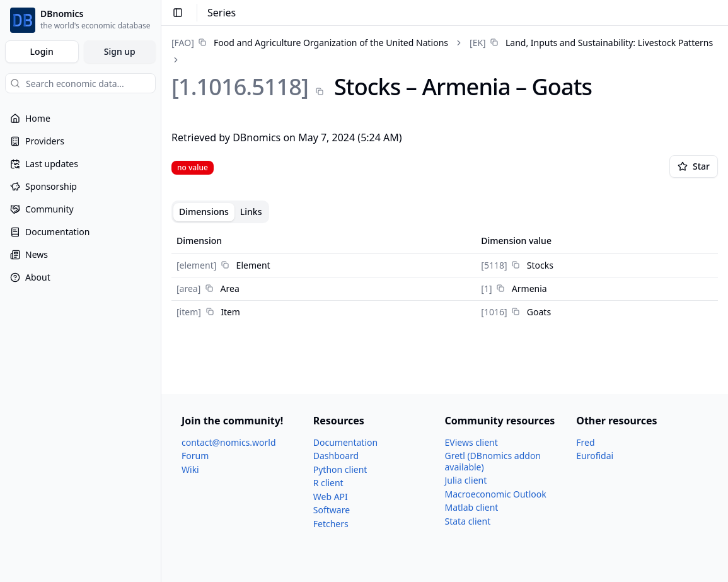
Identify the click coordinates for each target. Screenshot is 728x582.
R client (328, 483)
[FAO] (183, 43)
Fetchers (331, 524)
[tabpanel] (445, 276)
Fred (585, 442)
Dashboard (336, 456)
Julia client (466, 480)
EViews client (471, 442)
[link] (310, 43)
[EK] (478, 43)
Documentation (345, 442)
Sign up (120, 51)
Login (42, 51)
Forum (195, 456)
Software (332, 510)
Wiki (190, 469)
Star (694, 166)
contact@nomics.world (229, 442)
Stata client (468, 521)
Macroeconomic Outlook (496, 494)
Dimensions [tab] (204, 212)
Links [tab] (251, 212)
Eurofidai (595, 456)
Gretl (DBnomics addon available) (493, 461)
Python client (340, 469)
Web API (331, 497)
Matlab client (472, 507)
